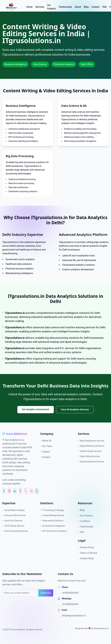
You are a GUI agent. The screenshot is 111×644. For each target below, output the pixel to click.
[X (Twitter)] (26, 491)
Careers (45, 452)
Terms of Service (88, 553)
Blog (81, 510)
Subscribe (46, 593)
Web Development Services (91, 441)
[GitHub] (20, 491)
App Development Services (91, 462)
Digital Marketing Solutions (91, 446)
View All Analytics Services (75, 410)
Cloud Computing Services (15, 531)
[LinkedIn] (15, 491)
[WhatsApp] (37, 491)
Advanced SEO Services (14, 515)
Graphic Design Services (90, 451)
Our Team (46, 446)
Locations (84, 521)
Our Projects (85, 516)
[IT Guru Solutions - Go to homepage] (15, 7)
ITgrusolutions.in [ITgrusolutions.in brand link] (101, 628)
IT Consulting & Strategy (52, 510)
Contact (45, 457)
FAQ (81, 532)
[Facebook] (4, 491)
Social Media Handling (13, 510)
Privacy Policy (86, 547)
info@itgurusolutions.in (74, 616)
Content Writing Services (52, 515)
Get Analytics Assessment (36, 409)
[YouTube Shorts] (31, 491)
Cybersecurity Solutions (52, 521)
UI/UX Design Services (13, 526)
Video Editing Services (89, 456)
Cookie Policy (86, 558)
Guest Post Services (12, 521)
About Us (46, 441)
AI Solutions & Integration (52, 526)
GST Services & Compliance (53, 531)
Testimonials (85, 527)
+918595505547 (70, 593)
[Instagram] (9, 491)
